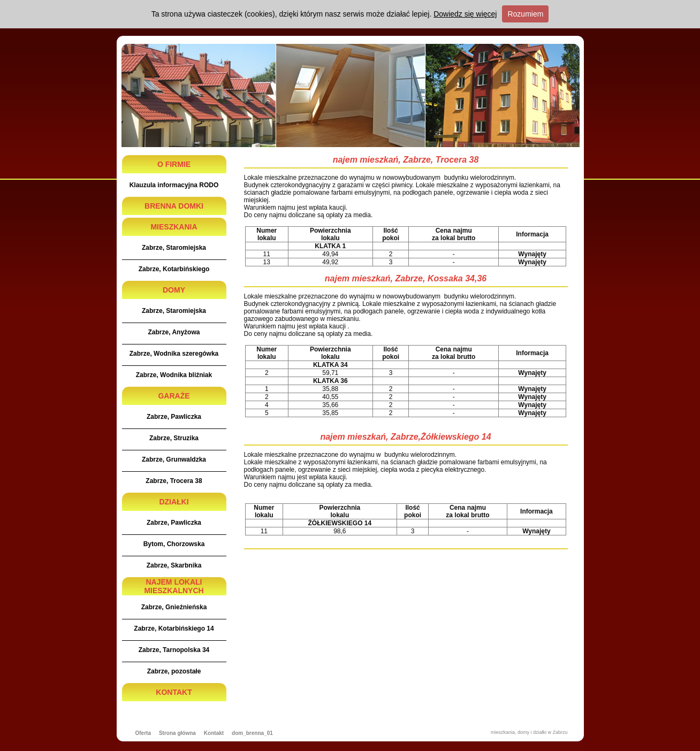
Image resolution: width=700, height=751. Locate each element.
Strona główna (177, 733)
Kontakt (214, 733)
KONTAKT (174, 692)
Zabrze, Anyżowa (174, 332)
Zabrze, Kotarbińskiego (174, 269)
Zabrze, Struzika (174, 438)
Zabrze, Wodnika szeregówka (174, 354)
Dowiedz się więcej (465, 14)
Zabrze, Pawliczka (174, 417)
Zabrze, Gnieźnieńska (174, 607)
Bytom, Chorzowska (174, 544)
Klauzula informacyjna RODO (174, 185)
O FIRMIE (174, 164)
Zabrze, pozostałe (174, 671)
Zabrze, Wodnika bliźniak (174, 375)
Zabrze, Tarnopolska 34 (174, 650)
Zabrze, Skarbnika (174, 565)
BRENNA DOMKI (174, 206)
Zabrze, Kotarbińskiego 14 (174, 629)
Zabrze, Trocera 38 (174, 481)
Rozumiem (525, 14)
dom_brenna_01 (252, 733)
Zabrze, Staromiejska (174, 248)
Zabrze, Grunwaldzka (174, 459)
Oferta (143, 733)
